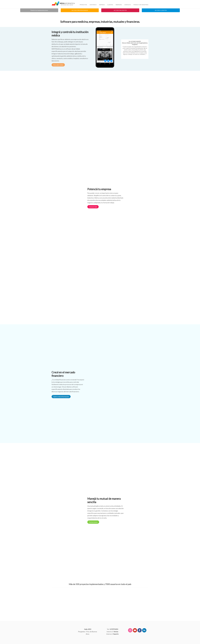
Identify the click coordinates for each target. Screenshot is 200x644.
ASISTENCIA (93, 5)
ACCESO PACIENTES (120, 10)
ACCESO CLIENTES (161, 10)
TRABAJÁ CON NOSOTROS (141, 5)
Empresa (102, 5)
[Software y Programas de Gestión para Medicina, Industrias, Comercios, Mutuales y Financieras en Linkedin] (144, 630)
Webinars (119, 5)
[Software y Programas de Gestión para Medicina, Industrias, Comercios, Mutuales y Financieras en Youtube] (135, 630)
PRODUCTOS (83, 5)
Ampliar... (135, 57)
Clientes (110, 5)
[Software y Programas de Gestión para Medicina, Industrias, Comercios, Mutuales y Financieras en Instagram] (130, 630)
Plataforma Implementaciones (39, 10)
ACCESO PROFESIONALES (80, 10)
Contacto (128, 5)
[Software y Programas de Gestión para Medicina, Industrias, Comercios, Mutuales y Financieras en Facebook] (140, 630)
